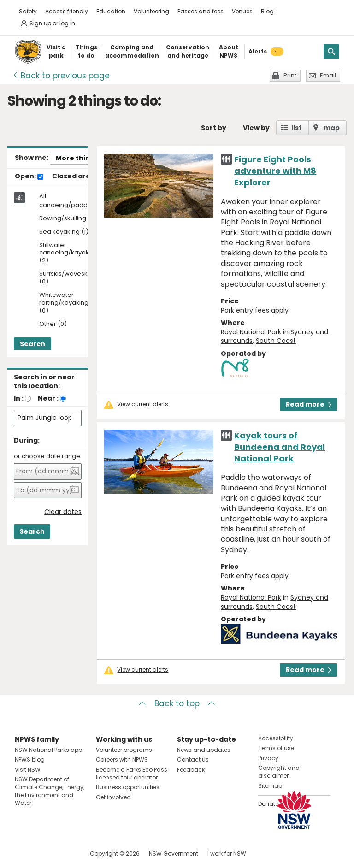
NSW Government (174, 853)
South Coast (276, 341)
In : (19, 398)
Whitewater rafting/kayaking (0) (64, 303)
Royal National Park (251, 332)
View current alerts (143, 404)
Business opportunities (128, 787)
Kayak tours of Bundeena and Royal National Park (280, 447)
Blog (267, 11)
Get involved (113, 797)
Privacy (268, 758)
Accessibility (276, 738)
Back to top (177, 703)
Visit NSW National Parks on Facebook (23, 853)
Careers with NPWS (122, 759)
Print (290, 75)
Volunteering (151, 11)
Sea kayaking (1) (64, 232)
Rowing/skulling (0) (68, 219)
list (297, 128)
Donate (268, 804)
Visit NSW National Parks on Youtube (63, 853)
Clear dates (63, 512)
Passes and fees (201, 11)
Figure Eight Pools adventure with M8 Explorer (275, 171)
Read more (309, 404)
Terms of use (276, 748)
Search (32, 344)
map (332, 128)
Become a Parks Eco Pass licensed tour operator (132, 774)
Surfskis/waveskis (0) (66, 278)
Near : (48, 398)
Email (328, 75)
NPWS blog (30, 759)
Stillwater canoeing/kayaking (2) (69, 253)
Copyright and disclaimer (279, 772)
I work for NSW (227, 853)
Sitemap (270, 786)
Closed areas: (80, 177)
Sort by (214, 128)
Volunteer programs (124, 750)
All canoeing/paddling (69, 201)
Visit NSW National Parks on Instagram (43, 853)
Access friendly (67, 11)
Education (111, 11)
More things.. (79, 158)
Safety (28, 11)
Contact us (193, 759)
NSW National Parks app (48, 750)
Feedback (191, 770)
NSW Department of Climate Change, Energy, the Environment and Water (50, 791)
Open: (29, 177)
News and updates (204, 750)
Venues (242, 11)
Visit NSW (28, 770)
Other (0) (53, 324)
